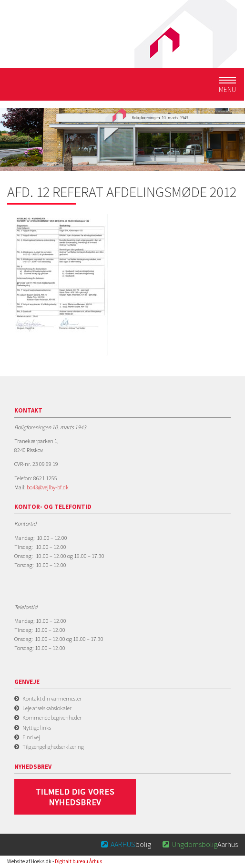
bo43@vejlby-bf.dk (48, 487)
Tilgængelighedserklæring (53, 747)
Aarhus (199, 844)
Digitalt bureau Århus (78, 861)
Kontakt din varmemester (52, 698)
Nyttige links (37, 728)
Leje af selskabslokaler (47, 708)
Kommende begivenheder (52, 718)
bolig (126, 844)
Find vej (31, 737)
